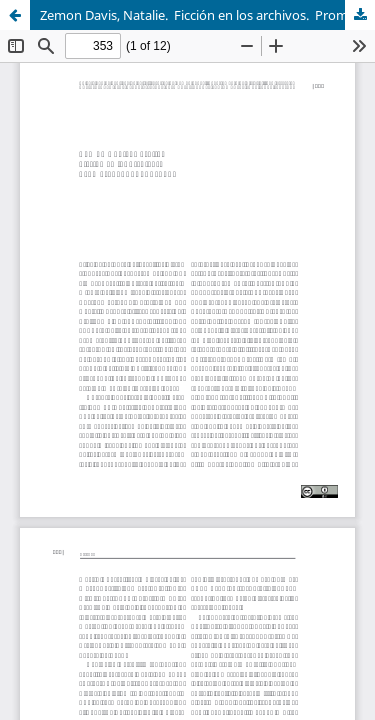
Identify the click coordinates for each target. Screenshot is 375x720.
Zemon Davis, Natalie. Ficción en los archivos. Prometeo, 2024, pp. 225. (207, 15)
